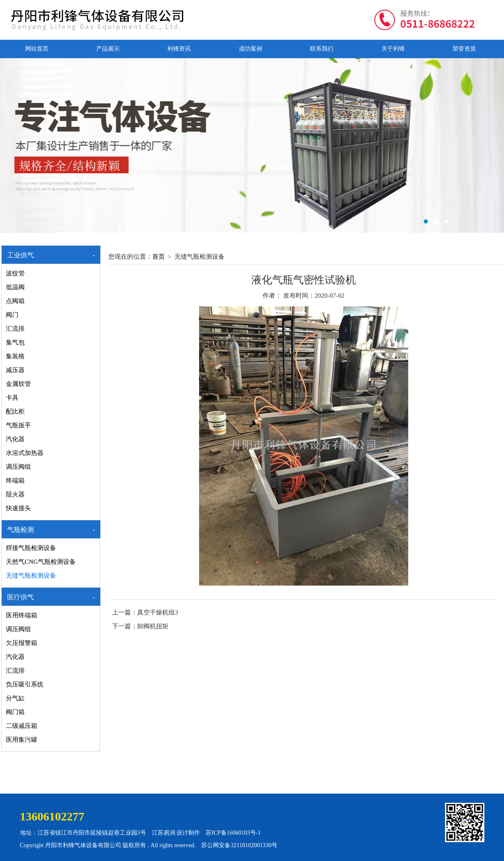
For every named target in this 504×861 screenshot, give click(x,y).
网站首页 (37, 49)
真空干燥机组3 (158, 612)
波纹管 (15, 273)
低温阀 (15, 287)
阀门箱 (15, 712)
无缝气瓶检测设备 (31, 576)
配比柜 (15, 411)
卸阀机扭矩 (153, 626)
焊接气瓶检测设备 (31, 548)
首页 (159, 257)
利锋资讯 (179, 49)
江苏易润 (164, 833)
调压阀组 (18, 467)
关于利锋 (393, 49)
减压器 (15, 370)
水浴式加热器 (25, 453)
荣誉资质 (464, 49)
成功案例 (251, 49)
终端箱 (15, 481)
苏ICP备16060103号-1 (233, 833)
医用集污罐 (22, 740)
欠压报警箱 (22, 643)
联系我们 (322, 49)
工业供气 (20, 255)
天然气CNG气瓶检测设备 (41, 562)
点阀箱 (15, 301)
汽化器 (15, 439)
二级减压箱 (22, 726)
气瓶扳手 (18, 425)
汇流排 (15, 329)
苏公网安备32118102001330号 (239, 845)
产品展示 (108, 49)
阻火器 (15, 494)
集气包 (15, 342)
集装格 (15, 356)
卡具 (12, 398)
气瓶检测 (20, 530)
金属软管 (18, 384)
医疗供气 (20, 597)
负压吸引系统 (25, 684)
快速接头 (18, 508)
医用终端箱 (22, 615)
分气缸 (15, 698)
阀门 (12, 315)
